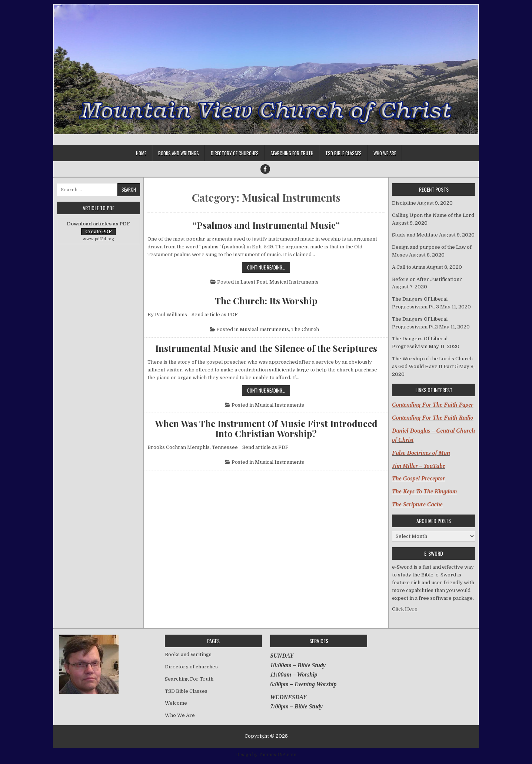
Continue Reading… (269, 267)
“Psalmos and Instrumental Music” (266, 225)
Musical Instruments (294, 282)
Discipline (404, 203)
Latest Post (254, 282)
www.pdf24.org (98, 239)
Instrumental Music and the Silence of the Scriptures (266, 348)
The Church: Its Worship (266, 301)
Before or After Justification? (427, 279)
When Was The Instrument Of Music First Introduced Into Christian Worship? (266, 428)
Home (141, 153)
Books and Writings (179, 153)
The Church (305, 329)
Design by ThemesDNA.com (266, 755)
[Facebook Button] (265, 169)
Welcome (176, 703)
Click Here (405, 609)
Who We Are (385, 153)
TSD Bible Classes (343, 153)
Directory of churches (235, 153)
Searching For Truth (292, 153)
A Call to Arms (409, 267)
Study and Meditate (415, 235)
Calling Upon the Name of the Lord (433, 215)
